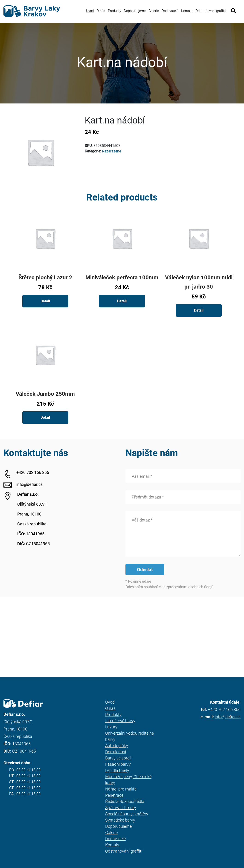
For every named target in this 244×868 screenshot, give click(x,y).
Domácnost (116, 752)
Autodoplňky (117, 746)
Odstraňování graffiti (211, 11)
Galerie (154, 11)
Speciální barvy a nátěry (127, 814)
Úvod (90, 11)
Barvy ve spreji (118, 758)
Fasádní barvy (118, 764)
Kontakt (187, 11)
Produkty (115, 11)
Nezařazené (112, 151)
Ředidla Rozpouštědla (125, 801)
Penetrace (114, 795)
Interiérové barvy (120, 721)
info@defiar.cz (29, 484)
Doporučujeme (135, 11)
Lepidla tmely (117, 770)
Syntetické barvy (120, 820)
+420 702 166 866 (33, 472)
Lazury (111, 727)
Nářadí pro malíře (121, 789)
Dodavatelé (170, 11)
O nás (101, 11)
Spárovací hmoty (121, 808)
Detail (45, 301)
